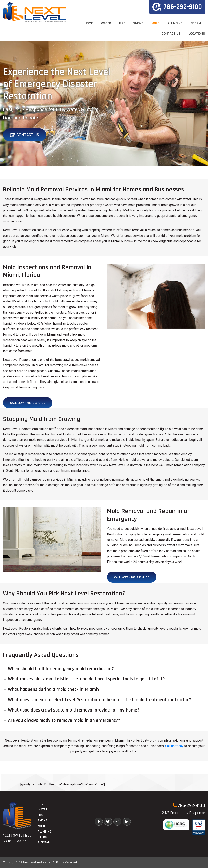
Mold (156, 23)
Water (106, 23)
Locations (197, 34)
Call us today (174, 746)
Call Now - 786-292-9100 (28, 403)
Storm (196, 23)
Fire (122, 23)
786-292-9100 (177, 7)
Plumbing (175, 23)
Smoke (138, 23)
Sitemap (44, 843)
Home (89, 23)
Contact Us (171, 34)
